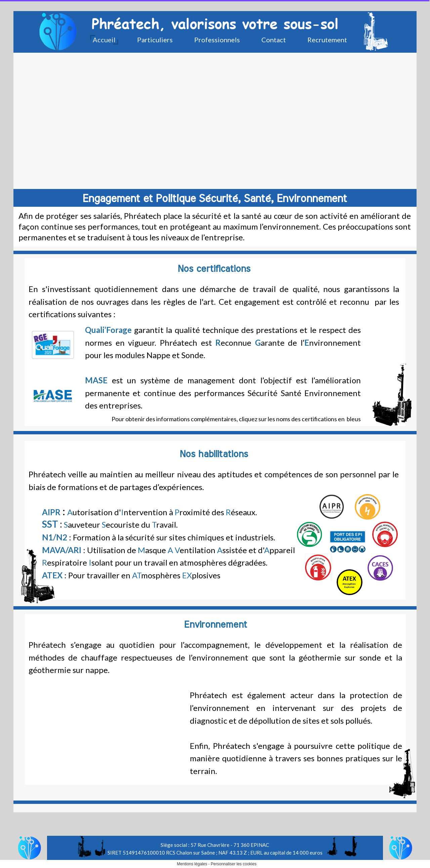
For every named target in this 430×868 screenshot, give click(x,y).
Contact (274, 40)
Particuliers (155, 40)
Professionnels (217, 40)
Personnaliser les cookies (233, 864)
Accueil (104, 40)
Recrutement (327, 40)
